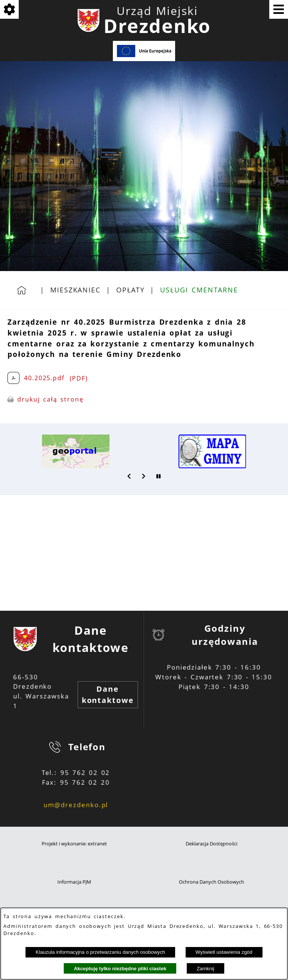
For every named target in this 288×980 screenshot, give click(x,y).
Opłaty (130, 290)
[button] (129, 476)
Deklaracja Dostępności (211, 844)
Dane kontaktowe (108, 695)
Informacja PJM (74, 882)
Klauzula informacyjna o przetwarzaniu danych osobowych (100, 952)
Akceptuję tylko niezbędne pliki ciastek (120, 969)
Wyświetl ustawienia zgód (224, 952)
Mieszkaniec (75, 290)
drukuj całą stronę (50, 399)
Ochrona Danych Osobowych (211, 882)
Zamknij (205, 969)
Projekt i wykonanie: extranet (74, 844)
